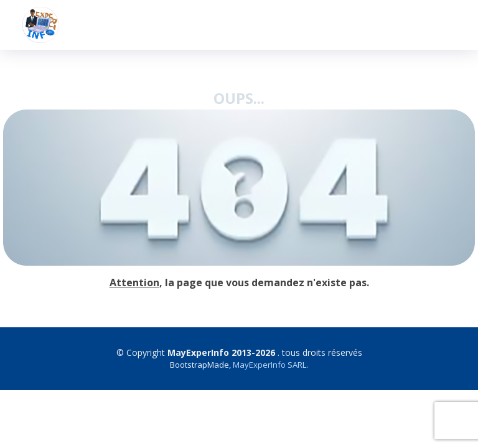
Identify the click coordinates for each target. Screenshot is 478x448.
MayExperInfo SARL (269, 365)
